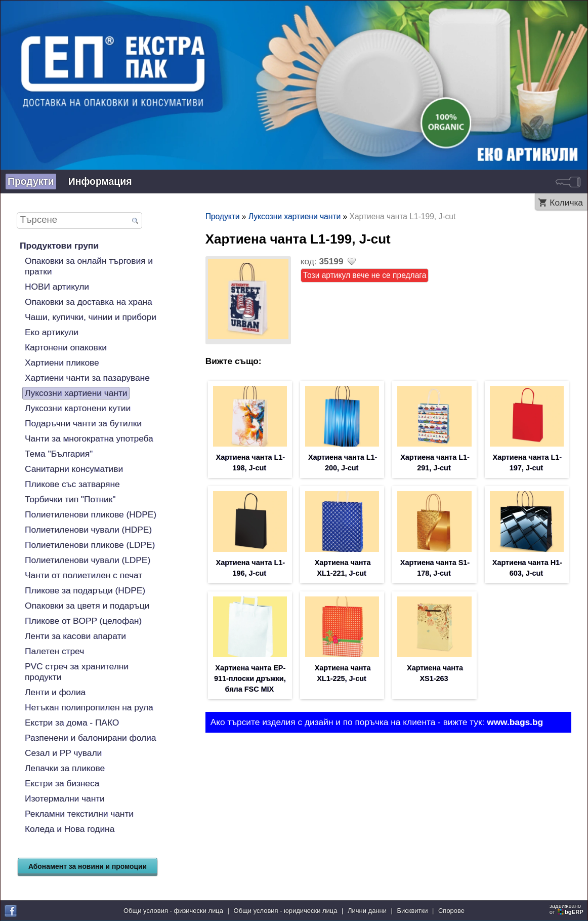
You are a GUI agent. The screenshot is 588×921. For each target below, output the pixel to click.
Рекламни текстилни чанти (79, 814)
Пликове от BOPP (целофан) (83, 621)
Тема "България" (59, 454)
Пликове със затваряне (72, 484)
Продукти (31, 181)
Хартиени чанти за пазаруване (87, 378)
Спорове (451, 911)
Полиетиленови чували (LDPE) (88, 560)
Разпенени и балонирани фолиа (90, 738)
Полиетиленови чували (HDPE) (88, 530)
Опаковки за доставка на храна (89, 302)
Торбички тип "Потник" (70, 499)
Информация (100, 181)
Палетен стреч (54, 651)
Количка (566, 203)
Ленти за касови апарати (75, 636)
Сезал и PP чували (63, 753)
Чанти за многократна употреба (89, 438)
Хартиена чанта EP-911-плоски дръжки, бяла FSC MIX (250, 678)
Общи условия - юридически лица (286, 911)
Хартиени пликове (62, 363)
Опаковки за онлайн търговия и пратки (89, 266)
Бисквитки (413, 911)
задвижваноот (567, 909)
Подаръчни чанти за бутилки (83, 423)
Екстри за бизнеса (62, 783)
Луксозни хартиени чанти (76, 393)
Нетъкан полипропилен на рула (89, 707)
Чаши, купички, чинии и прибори (91, 317)
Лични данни (367, 911)
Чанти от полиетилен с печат (83, 575)
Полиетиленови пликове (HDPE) (91, 514)
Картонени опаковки (66, 347)
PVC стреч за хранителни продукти (77, 672)
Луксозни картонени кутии (78, 408)
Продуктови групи (59, 246)
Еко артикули (52, 332)
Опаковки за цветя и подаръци (87, 606)
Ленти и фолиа (55, 692)
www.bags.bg (515, 722)
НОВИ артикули (57, 287)
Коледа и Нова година (70, 829)
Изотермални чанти (65, 798)
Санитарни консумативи (74, 469)
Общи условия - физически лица (173, 911)
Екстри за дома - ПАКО (72, 723)
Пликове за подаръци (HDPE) (85, 590)
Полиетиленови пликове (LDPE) (90, 545)
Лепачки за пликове (65, 768)
